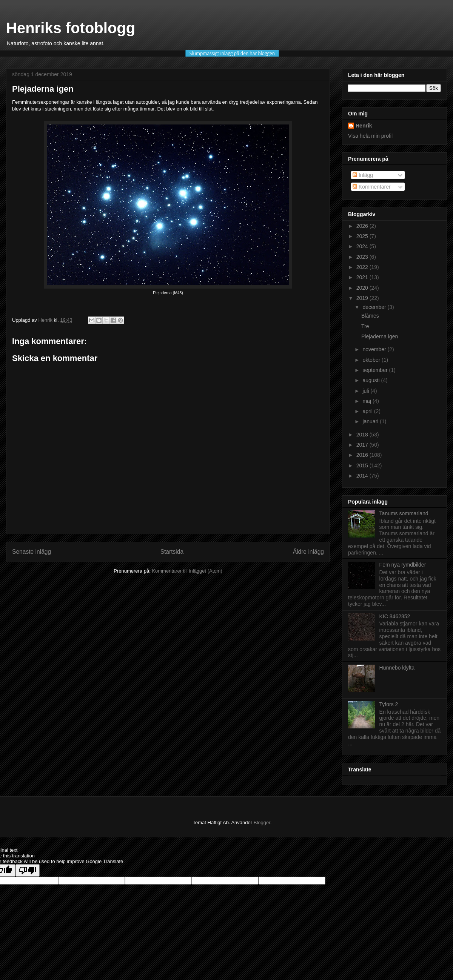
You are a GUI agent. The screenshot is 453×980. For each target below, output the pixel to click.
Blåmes (370, 316)
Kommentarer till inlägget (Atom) (187, 571)
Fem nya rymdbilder (403, 565)
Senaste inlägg (32, 552)
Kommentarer (372, 187)
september (376, 370)
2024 (363, 246)
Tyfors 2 (389, 704)
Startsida (172, 552)
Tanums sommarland (404, 513)
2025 (363, 236)
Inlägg (363, 175)
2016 (363, 455)
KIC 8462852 (395, 616)
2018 (363, 435)
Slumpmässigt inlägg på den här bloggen (232, 53)
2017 (363, 445)
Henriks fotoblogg (71, 28)
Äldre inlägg (308, 552)
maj (367, 401)
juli (366, 391)
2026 (363, 226)
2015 (363, 465)
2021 (363, 277)
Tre (365, 326)
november (375, 349)
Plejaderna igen (380, 336)
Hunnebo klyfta (397, 668)
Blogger (262, 823)
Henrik (364, 126)
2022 (363, 267)
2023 (363, 257)
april (368, 411)
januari (371, 421)
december (375, 307)
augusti (372, 380)
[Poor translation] (28, 870)
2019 (363, 298)
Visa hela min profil (370, 136)
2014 (363, 476)
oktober (372, 360)
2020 (363, 288)
